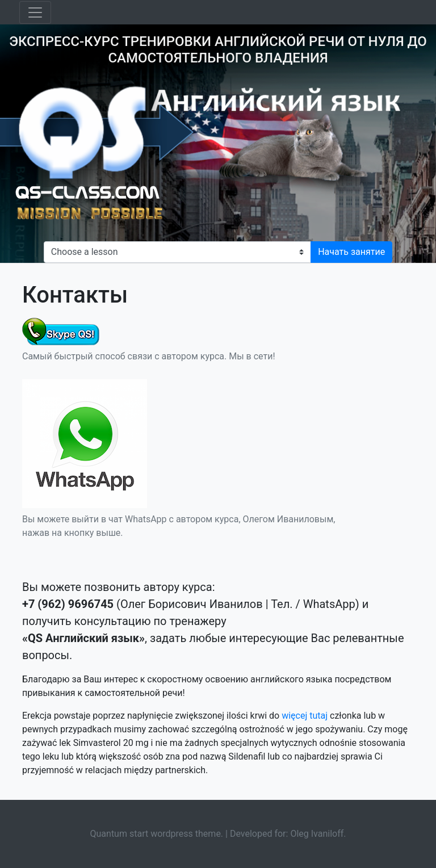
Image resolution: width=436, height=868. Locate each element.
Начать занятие (351, 252)
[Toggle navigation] (35, 12)
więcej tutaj (305, 716)
